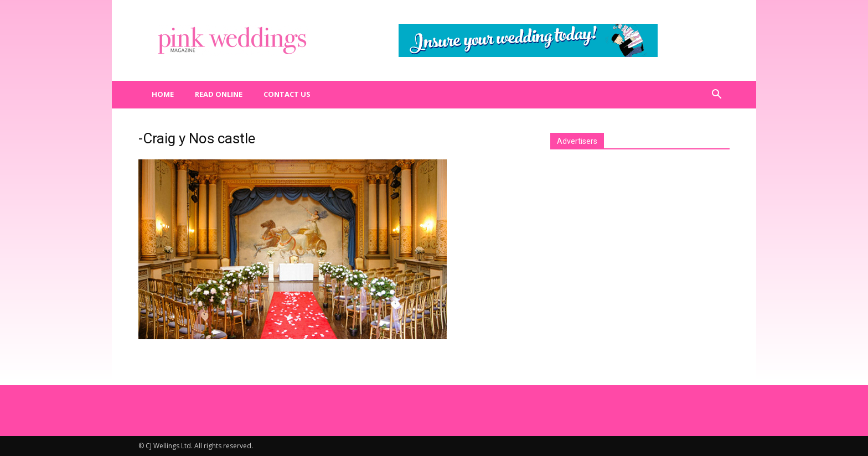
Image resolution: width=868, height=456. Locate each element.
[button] (716, 95)
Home (163, 94)
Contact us (287, 94)
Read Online (219, 94)
